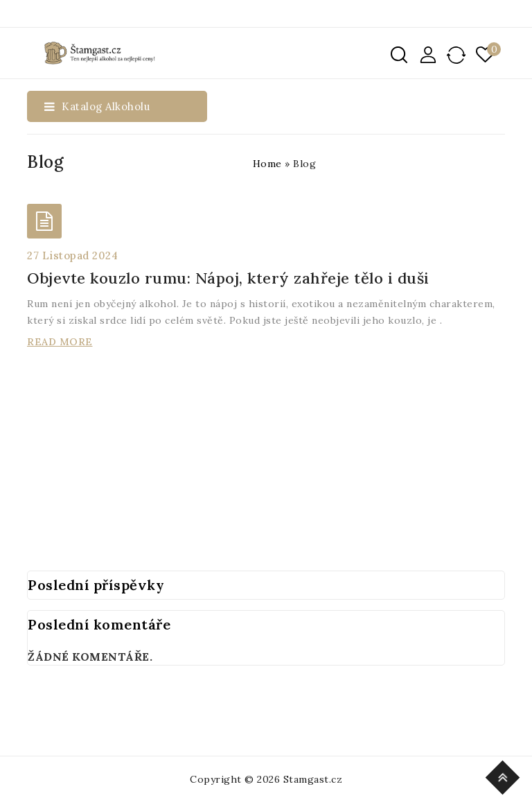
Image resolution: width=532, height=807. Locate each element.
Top (505, 775)
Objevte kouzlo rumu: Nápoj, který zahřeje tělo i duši (228, 278)
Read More (60, 342)
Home (267, 164)
